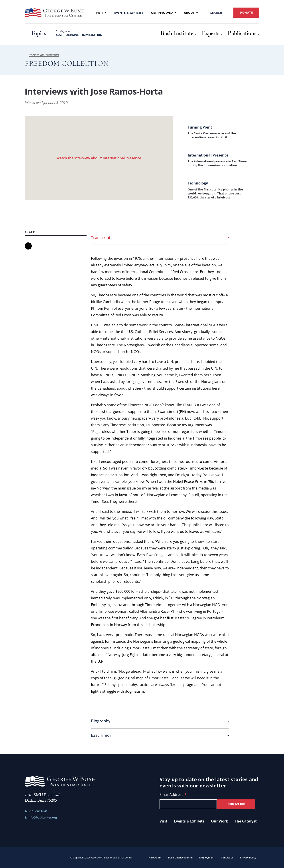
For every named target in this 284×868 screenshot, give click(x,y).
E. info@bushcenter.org (41, 817)
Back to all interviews (42, 55)
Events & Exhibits (129, 13)
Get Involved (164, 13)
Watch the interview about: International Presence (99, 158)
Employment (207, 857)
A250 (59, 35)
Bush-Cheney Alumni (180, 857)
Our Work (220, 821)
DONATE (246, 12)
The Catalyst (246, 821)
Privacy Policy (248, 857)
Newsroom (155, 857)
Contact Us (227, 857)
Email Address (173, 795)
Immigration (92, 35)
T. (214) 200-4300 (36, 811)
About (191, 13)
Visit (101, 13)
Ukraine (72, 35)
